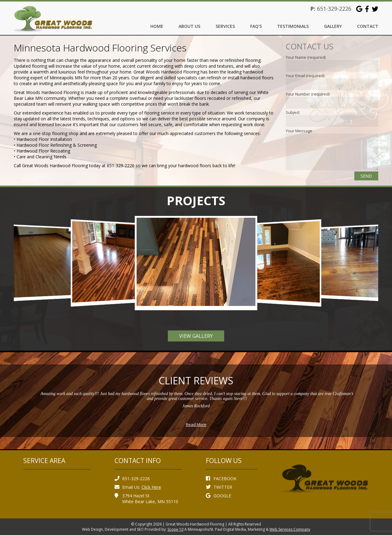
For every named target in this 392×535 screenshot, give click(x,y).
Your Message (299, 131)
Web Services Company (290, 529)
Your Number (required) (308, 94)
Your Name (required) (306, 57)
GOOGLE (219, 496)
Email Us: (138, 487)
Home (157, 26)
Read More (196, 424)
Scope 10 (175, 529)
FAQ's (256, 26)
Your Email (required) (305, 76)
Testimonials (293, 26)
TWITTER (219, 487)
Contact (368, 26)
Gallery (333, 26)
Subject (293, 112)
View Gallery (196, 336)
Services (225, 26)
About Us (189, 26)
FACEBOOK (221, 478)
